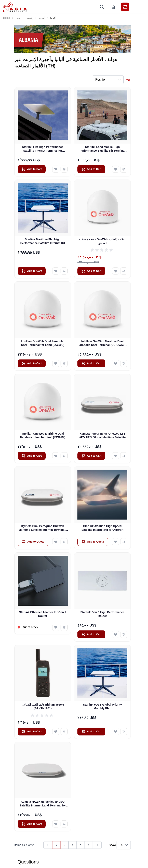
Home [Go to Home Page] (7, 18)
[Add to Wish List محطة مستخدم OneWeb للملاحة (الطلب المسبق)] (116, 271)
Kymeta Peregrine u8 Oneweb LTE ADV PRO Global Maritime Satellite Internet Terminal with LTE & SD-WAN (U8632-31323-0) (102, 436)
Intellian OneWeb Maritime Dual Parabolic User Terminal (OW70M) (43, 435)
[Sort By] (108, 80)
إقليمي (30, 18)
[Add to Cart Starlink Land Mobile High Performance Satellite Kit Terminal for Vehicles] (91, 169)
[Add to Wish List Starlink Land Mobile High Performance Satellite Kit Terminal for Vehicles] (116, 169)
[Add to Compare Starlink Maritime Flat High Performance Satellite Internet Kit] (64, 271)
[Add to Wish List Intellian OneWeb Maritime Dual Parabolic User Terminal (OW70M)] (56, 456)
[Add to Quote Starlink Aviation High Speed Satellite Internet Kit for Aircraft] (93, 542)
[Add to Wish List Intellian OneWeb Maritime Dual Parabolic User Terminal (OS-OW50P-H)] (116, 363)
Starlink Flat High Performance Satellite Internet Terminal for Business (43, 149)
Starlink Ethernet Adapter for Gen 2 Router (43, 614)
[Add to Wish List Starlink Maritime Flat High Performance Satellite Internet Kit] (56, 271)
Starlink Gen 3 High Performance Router (102, 614)
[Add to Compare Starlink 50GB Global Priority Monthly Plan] (124, 732)
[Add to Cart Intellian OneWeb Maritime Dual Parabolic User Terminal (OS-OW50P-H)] (91, 363)
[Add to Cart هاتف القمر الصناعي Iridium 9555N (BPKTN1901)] (32, 732)
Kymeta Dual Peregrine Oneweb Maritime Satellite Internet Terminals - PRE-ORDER (43, 528)
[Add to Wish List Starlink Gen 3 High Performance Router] (116, 634)
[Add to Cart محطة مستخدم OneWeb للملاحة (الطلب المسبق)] (91, 271)
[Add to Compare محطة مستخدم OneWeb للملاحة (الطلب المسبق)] (124, 271)
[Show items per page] (124, 845)
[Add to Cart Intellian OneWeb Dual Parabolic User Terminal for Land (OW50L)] (32, 363)
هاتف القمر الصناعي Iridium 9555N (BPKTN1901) (43, 706)
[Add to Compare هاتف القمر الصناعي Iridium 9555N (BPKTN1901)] (64, 732)
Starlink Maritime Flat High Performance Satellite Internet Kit (43, 241)
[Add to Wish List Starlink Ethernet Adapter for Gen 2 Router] (56, 627)
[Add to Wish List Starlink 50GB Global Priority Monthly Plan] (116, 732)
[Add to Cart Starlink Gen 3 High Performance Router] (91, 634)
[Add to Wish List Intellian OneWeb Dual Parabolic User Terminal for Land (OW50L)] (56, 363)
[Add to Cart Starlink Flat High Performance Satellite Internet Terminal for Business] (32, 169)
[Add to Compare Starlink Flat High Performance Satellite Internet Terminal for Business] (64, 169)
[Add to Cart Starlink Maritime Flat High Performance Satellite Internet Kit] (32, 271)
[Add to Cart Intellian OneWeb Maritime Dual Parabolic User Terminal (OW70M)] (32, 456)
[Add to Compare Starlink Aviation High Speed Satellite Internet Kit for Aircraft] (124, 542)
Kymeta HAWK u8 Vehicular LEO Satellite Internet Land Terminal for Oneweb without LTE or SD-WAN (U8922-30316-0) (43, 804)
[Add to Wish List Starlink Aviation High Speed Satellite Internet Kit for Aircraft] (116, 542)
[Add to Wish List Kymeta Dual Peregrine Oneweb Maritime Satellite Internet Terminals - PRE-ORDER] (56, 542)
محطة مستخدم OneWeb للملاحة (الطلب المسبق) (102, 241)
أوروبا (42, 18)
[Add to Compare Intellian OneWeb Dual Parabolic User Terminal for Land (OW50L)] (64, 363)
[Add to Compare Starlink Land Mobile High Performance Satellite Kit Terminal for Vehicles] (124, 169)
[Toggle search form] (102, 7)
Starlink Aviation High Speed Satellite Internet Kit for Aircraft (102, 528)
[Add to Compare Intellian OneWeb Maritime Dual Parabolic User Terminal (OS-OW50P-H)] (124, 363)
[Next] (97, 845)
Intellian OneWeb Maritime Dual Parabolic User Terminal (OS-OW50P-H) (102, 343)
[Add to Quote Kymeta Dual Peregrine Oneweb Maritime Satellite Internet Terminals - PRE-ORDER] (33, 542)
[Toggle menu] (136, 7)
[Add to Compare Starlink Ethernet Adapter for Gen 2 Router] (64, 627)
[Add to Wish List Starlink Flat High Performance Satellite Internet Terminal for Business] (56, 169)
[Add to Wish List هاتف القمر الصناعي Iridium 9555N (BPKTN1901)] (56, 732)
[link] (48, 845)
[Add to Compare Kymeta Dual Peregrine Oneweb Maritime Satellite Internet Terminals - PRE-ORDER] (64, 542)
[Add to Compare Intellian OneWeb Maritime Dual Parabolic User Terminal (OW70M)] (64, 456)
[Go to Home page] (15, 7)
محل (18, 18)
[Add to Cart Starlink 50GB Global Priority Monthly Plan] (91, 732)
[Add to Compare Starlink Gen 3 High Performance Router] (124, 634)
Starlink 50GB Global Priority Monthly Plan (102, 706)
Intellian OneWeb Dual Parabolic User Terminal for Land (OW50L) (43, 343)
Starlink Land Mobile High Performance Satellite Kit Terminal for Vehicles (102, 149)
